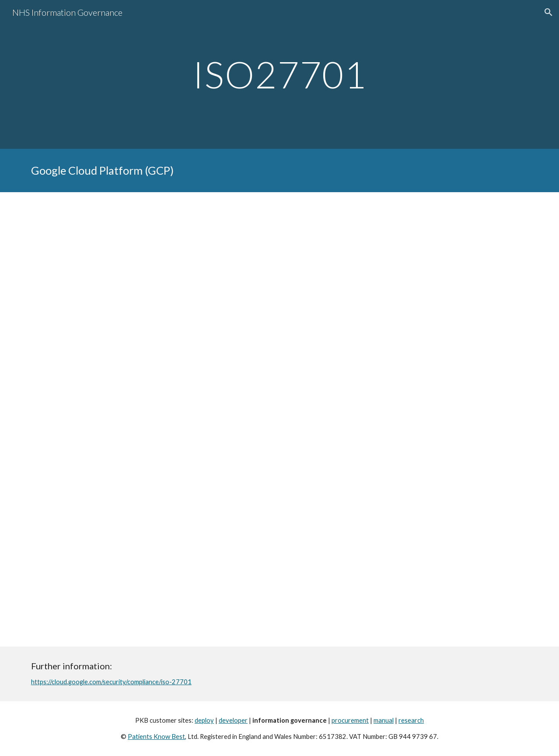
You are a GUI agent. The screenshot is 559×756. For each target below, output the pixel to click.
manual (384, 720)
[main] (279, 74)
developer (233, 720)
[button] (549, 12)
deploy (204, 720)
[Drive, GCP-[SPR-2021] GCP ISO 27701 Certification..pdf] (279, 419)
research (411, 720)
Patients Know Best (156, 737)
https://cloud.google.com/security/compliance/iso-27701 (111, 682)
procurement (350, 720)
